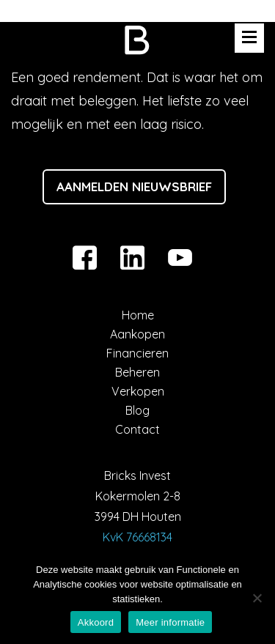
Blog (137, 410)
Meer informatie (170, 622)
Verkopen (138, 391)
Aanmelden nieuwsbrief (134, 186)
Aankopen (137, 334)
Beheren (137, 372)
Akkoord (96, 622)
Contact (137, 429)
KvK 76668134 (137, 537)
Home (138, 315)
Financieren (137, 353)
